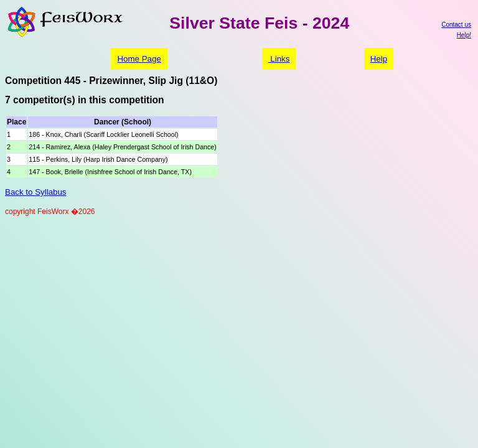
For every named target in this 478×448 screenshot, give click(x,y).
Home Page (139, 59)
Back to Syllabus (36, 192)
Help (379, 59)
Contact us (456, 25)
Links (279, 59)
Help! (464, 35)
